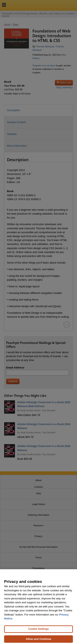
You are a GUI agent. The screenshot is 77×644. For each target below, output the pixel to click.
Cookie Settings (38, 631)
